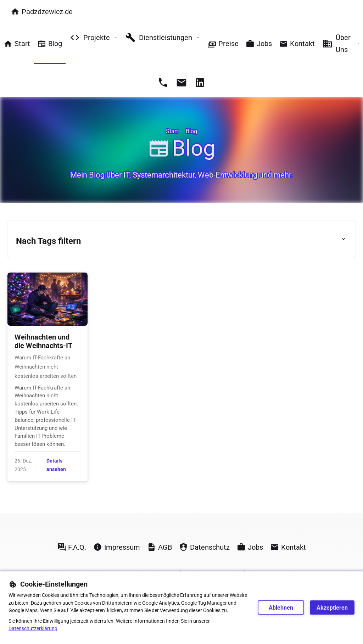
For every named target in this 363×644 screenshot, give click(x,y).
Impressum (117, 547)
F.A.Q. (72, 547)
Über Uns (341, 44)
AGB (160, 547)
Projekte (93, 38)
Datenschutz (204, 547)
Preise (223, 44)
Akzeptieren (332, 608)
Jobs (259, 44)
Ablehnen (281, 608)
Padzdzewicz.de (42, 12)
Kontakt (297, 44)
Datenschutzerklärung (33, 629)
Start (17, 44)
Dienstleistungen (162, 38)
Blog (50, 44)
